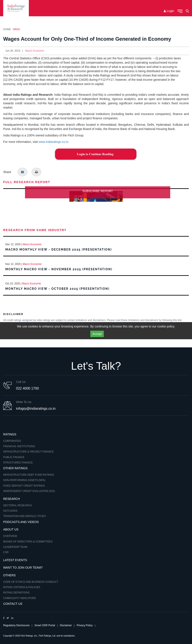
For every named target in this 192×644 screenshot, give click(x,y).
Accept (97, 334)
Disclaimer (66, 625)
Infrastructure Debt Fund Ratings (29, 475)
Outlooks (10, 511)
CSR (6, 552)
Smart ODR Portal (45, 625)
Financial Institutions (19, 446)
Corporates (12, 441)
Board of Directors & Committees (28, 542)
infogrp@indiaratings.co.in (36, 409)
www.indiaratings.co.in (53, 142)
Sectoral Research (18, 505)
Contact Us (13, 604)
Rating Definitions (16, 593)
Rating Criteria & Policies (22, 587)
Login (169, 11)
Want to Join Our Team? (23, 568)
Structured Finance (18, 463)
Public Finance (14, 457)
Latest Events (15, 560)
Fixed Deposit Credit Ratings (24, 486)
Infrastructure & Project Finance (28, 452)
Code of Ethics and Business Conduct (31, 582)
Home (7, 29)
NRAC (17, 29)
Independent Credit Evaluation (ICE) (29, 491)
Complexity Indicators (20, 598)
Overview (10, 536)
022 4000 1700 (27, 388)
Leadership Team (15, 547)
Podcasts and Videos (21, 522)
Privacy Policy (85, 625)
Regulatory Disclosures (16, 625)
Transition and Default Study (25, 516)
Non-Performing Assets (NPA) (24, 480)
